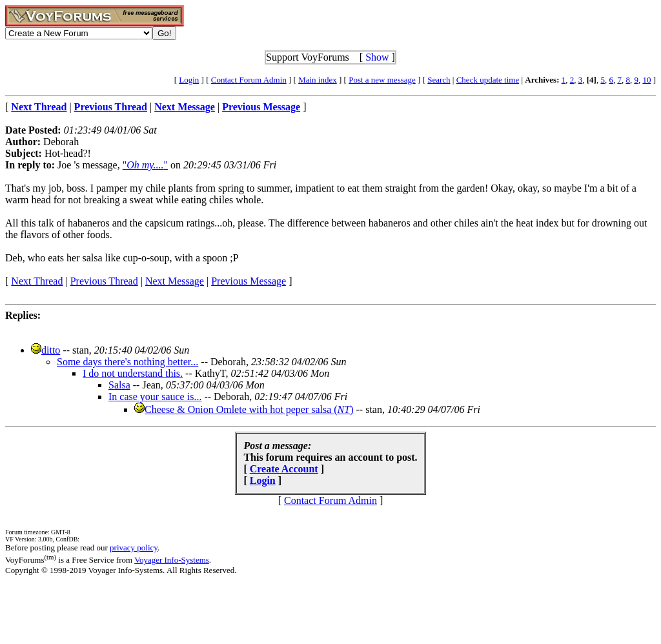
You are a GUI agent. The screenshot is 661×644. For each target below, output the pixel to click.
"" (145, 165)
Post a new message (382, 80)
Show (377, 57)
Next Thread (37, 281)
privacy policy (134, 548)
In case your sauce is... (155, 397)
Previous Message (249, 281)
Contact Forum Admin (249, 80)
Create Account (284, 469)
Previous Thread (104, 281)
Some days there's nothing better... (127, 362)
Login (189, 80)
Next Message (175, 281)
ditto (51, 350)
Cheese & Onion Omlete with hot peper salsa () (249, 409)
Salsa (119, 385)
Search (439, 80)
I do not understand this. (133, 373)
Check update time (488, 80)
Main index (318, 80)
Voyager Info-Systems (172, 560)
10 (646, 80)
